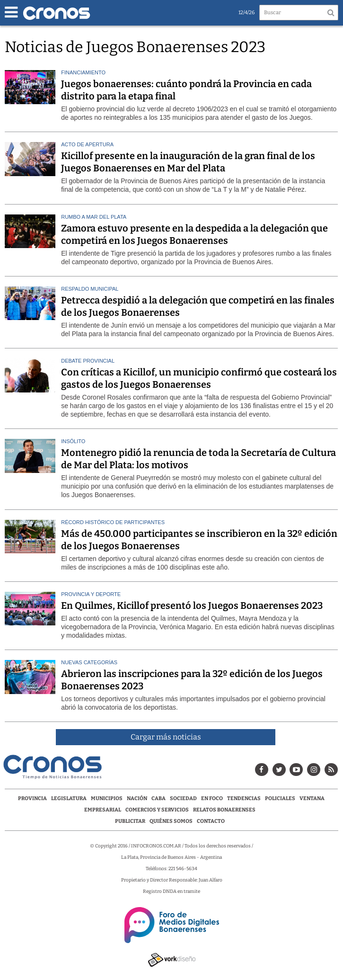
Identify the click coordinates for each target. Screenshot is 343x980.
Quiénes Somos (171, 821)
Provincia (32, 798)
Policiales (280, 798)
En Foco (212, 798)
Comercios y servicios (158, 810)
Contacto (211, 821)
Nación (137, 798)
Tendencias (244, 798)
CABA (158, 798)
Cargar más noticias (166, 737)
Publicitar (130, 821)
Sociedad (183, 798)
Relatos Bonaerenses (224, 810)
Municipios (107, 798)
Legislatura (69, 798)
